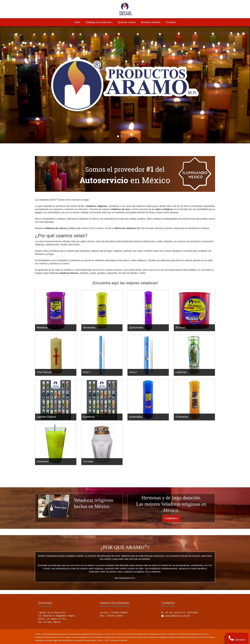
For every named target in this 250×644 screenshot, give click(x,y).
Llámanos (237, 638)
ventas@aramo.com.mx (177, 616)
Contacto (171, 22)
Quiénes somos (127, 22)
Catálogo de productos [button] (99, 22)
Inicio (77, 22)
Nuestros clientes (151, 22)
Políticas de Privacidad (119, 640)
